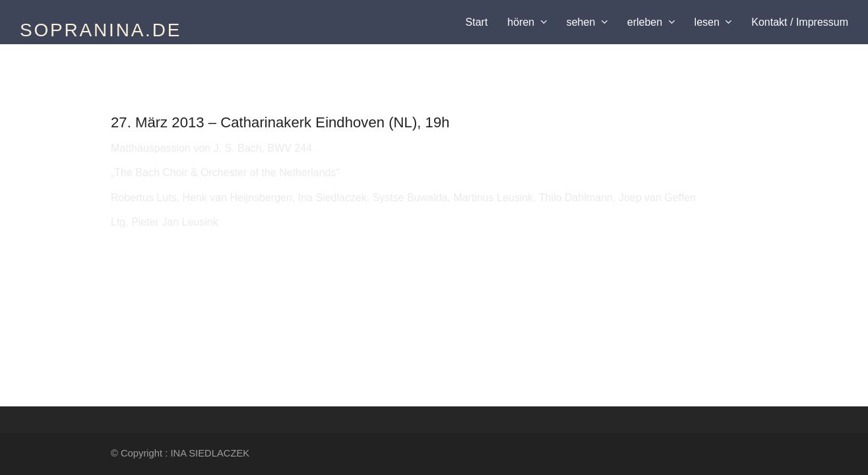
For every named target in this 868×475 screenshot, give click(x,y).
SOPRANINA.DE (101, 30)
